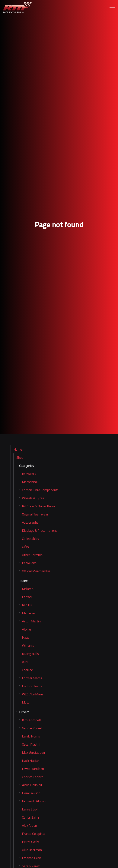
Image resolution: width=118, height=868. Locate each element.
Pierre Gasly (30, 842)
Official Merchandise (36, 571)
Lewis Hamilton (33, 769)
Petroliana (29, 563)
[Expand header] (112, 8)
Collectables (30, 539)
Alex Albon (30, 825)
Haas (26, 637)
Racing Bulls (30, 654)
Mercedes (29, 613)
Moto (26, 702)
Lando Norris (31, 736)
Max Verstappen (33, 752)
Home (18, 449)
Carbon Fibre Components (40, 490)
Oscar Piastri (31, 744)
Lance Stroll (30, 809)
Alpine (27, 629)
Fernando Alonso (34, 801)
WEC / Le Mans (33, 694)
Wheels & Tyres (33, 498)
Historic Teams (32, 686)
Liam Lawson (31, 793)
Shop (20, 457)
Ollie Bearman (32, 850)
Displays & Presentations (40, 530)
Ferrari (27, 597)
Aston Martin (31, 621)
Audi (25, 662)
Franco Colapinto (34, 834)
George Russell (32, 728)
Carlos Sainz (31, 817)
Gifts (25, 547)
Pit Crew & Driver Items (39, 506)
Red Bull (28, 605)
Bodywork (29, 474)
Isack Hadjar (30, 761)
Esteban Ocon (32, 858)
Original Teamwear (35, 514)
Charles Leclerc (32, 777)
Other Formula (32, 555)
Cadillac (27, 670)
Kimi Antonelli (32, 720)
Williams (28, 646)
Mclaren (28, 589)
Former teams (32, 678)
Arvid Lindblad (32, 785)
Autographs (30, 522)
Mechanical (30, 482)
